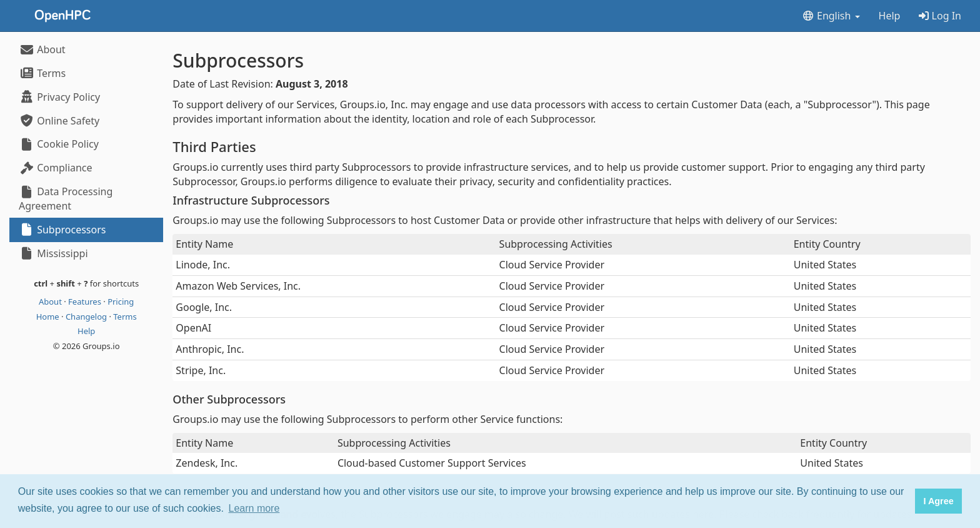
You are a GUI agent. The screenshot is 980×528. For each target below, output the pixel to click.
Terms (42, 73)
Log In (940, 16)
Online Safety (59, 121)
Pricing (121, 302)
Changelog (87, 317)
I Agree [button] (938, 501)
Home (49, 317)
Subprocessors (62, 230)
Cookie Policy (59, 144)
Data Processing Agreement (66, 199)
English (831, 16)
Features (86, 302)
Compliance (56, 168)
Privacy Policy (59, 97)
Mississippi (53, 253)
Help (890, 16)
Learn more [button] (254, 508)
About (42, 49)
